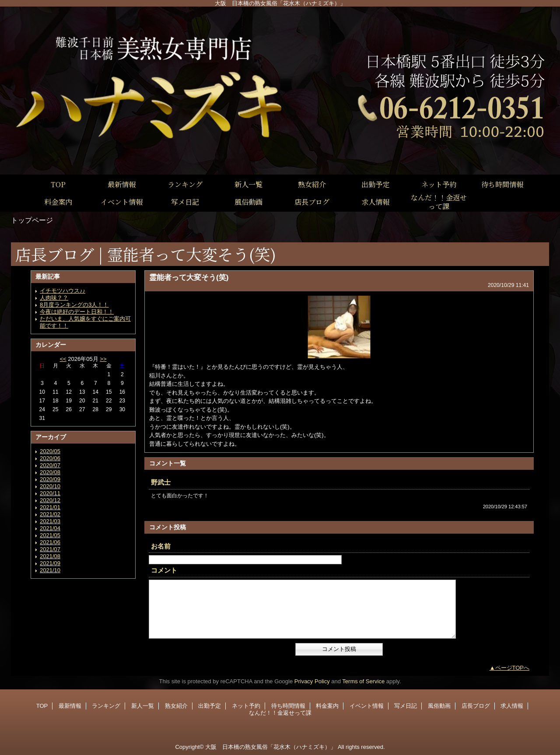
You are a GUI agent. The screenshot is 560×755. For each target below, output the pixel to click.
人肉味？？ (54, 298)
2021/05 (50, 535)
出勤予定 (210, 706)
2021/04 (50, 528)
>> (103, 359)
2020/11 (50, 493)
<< (63, 359)
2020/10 (50, 486)
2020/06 (50, 458)
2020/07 (50, 465)
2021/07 (50, 549)
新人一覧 (143, 706)
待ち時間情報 (288, 706)
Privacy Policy (312, 681)
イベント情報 (367, 706)
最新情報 (70, 706)
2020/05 (50, 451)
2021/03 (50, 521)
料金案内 (327, 706)
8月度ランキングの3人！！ (74, 305)
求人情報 (512, 706)
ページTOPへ (513, 668)
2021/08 (50, 556)
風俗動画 (439, 706)
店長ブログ (476, 706)
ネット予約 (246, 706)
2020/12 (50, 500)
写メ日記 (406, 706)
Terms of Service (363, 681)
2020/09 (50, 479)
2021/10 (50, 570)
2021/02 (50, 514)
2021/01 (50, 507)
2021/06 (50, 542)
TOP (58, 184)
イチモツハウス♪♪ (63, 291)
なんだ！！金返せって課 (280, 713)
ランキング (106, 706)
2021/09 (50, 563)
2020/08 (50, 472)
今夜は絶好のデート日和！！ (77, 312)
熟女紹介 (176, 706)
